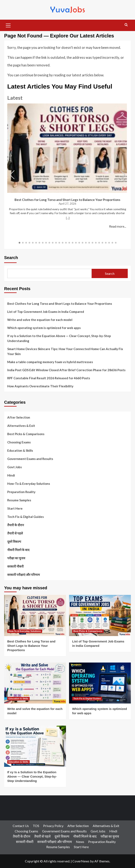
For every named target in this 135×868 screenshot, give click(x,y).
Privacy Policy (53, 826)
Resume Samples (19, 500)
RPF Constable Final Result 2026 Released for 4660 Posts (49, 378)
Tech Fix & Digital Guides (26, 517)
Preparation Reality (21, 492)
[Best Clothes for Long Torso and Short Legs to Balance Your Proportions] (35, 615)
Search (11, 258)
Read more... (118, 227)
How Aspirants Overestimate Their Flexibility (40, 386)
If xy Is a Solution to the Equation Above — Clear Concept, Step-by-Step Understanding (59, 338)
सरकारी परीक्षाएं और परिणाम (24, 575)
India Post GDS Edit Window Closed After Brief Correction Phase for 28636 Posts (66, 370)
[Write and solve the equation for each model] (35, 683)
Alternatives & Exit (21, 426)
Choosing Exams (19, 442)
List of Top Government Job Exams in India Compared (46, 312)
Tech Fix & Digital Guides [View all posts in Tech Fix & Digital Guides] (87, 699)
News (80, 842)
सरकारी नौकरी (15, 566)
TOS (36, 826)
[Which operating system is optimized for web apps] (100, 683)
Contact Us (21, 826)
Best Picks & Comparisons (26, 434)
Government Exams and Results (30, 459)
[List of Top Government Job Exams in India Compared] (100, 615)
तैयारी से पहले (15, 533)
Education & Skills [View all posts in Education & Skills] (18, 699)
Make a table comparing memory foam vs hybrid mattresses (50, 362)
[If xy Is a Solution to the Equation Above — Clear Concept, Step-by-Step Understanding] (35, 746)
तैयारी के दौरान (16, 525)
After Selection (19, 417)
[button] (8, 25)
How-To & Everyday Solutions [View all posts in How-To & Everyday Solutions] (25, 631)
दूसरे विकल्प (14, 541)
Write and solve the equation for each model (40, 320)
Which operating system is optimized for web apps (44, 328)
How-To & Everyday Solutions (29, 484)
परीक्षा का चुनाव (16, 558)
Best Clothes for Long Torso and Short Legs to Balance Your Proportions (68, 200)
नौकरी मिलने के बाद (18, 550)
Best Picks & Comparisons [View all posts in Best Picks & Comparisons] (88, 631)
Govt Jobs (15, 467)
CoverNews (81, 861)
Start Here (15, 508)
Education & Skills (20, 450)
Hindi (11, 475)
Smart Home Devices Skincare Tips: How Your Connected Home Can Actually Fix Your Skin (65, 351)
